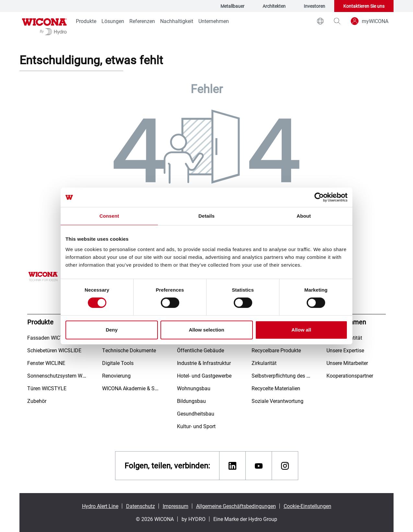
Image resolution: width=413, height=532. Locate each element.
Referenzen (142, 21)
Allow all (301, 330)
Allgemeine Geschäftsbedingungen (236, 506)
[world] (320, 21)
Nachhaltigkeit (177, 21)
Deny (112, 330)
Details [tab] (206, 216)
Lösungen (113, 21)
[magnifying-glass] (337, 21)
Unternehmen (214, 21)
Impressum (176, 506)
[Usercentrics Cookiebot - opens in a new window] (319, 197)
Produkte (86, 21)
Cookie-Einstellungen (307, 506)
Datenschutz (141, 506)
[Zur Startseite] (44, 26)
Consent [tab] (109, 216)
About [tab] (304, 216)
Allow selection (206, 330)
